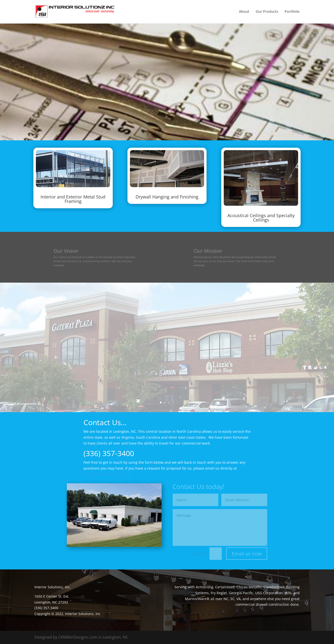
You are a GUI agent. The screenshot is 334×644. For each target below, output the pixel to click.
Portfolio (292, 12)
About (244, 12)
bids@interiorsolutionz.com (106, 474)
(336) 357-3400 (109, 453)
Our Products (267, 12)
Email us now (247, 554)
